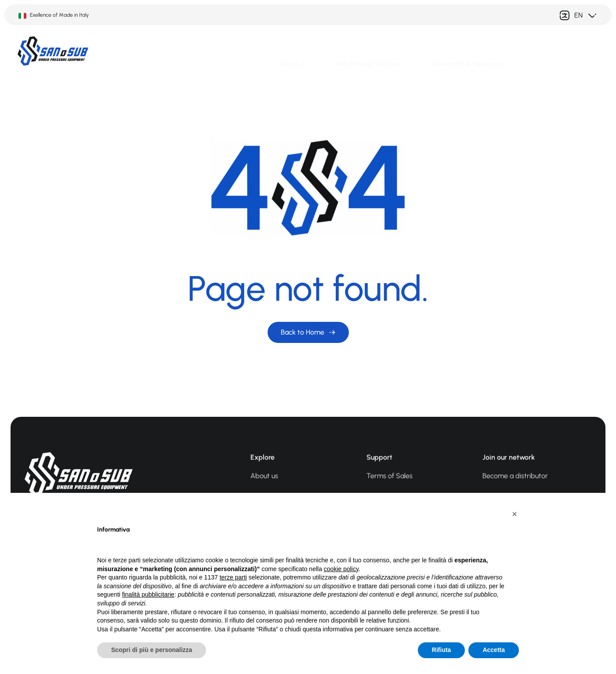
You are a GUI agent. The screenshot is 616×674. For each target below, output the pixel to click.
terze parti (233, 577)
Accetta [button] (494, 650)
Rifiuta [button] (442, 650)
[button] (515, 514)
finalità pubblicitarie (148, 594)
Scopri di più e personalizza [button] (152, 650)
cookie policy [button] (341, 569)
